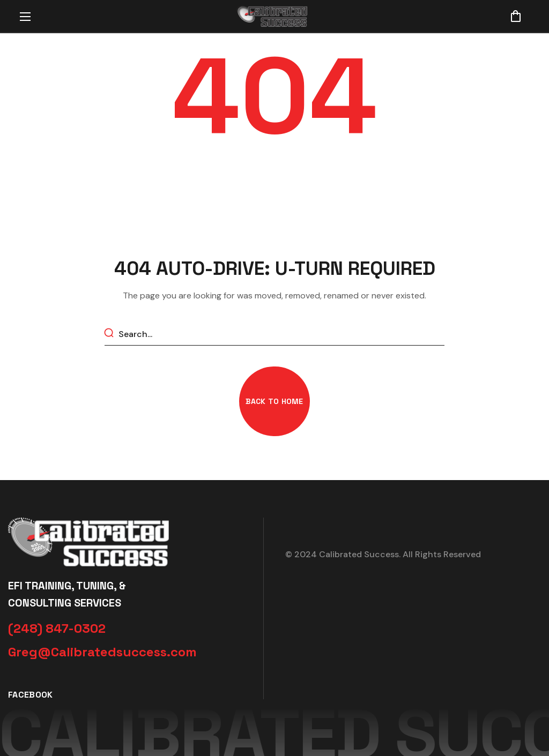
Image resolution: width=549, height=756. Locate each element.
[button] (516, 16)
